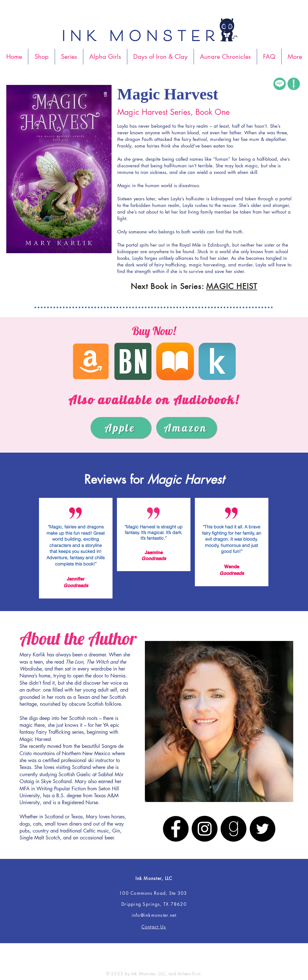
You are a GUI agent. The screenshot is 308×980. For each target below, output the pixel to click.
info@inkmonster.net (154, 915)
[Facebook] (176, 829)
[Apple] (121, 428)
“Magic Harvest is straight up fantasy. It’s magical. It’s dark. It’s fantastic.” (154, 532)
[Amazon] (186, 428)
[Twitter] (262, 829)
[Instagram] (205, 829)
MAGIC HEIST (232, 286)
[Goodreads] (234, 829)
